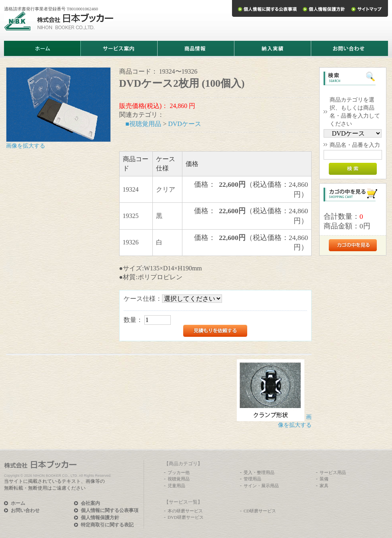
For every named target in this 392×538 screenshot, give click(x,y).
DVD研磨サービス (186, 517)
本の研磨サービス (185, 511)
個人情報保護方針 (100, 518)
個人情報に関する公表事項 (110, 510)
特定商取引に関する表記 (107, 525)
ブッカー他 (179, 472)
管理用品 (252, 479)
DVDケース (185, 124)
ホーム (18, 503)
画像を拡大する (26, 146)
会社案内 (90, 503)
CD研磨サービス (260, 511)
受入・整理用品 (259, 472)
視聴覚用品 (179, 479)
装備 (324, 479)
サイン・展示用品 (261, 486)
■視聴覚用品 (144, 124)
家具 (324, 486)
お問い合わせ (25, 510)
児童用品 (176, 486)
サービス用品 (333, 472)
